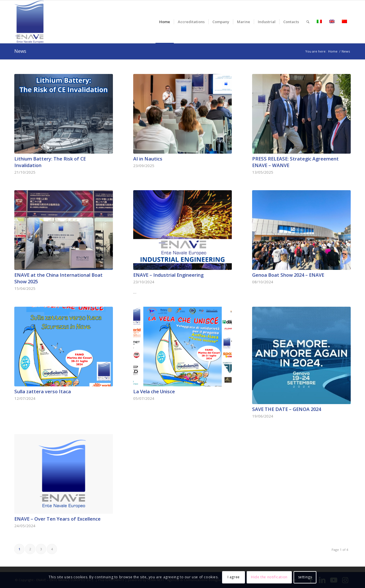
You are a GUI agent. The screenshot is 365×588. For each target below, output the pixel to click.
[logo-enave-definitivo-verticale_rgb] (29, 22)
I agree (234, 577)
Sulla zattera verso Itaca (43, 391)
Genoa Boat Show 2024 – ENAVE (288, 275)
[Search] (308, 22)
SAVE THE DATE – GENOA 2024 (287, 409)
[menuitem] (165, 22)
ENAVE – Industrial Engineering (168, 275)
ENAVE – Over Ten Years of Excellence (57, 519)
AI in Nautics (148, 159)
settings (305, 577)
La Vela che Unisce (154, 391)
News (20, 51)
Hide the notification (269, 577)
